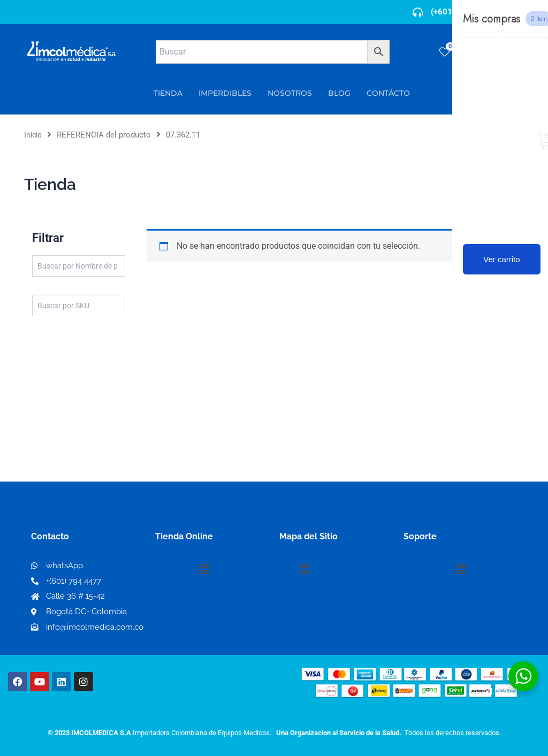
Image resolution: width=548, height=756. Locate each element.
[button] (204, 569)
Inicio (34, 135)
